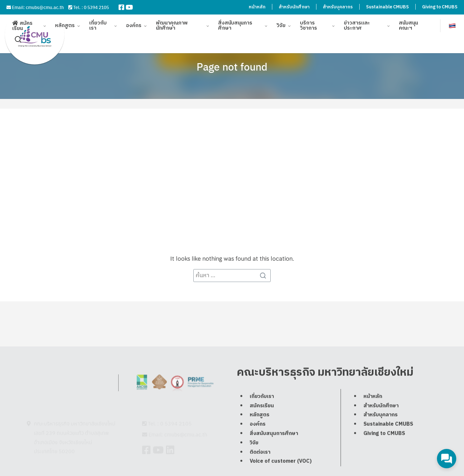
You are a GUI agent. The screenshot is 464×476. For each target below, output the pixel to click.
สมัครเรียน (22, 23)
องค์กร (134, 22)
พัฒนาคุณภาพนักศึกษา (172, 22)
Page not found (232, 66)
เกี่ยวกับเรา (98, 22)
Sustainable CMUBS (387, 7)
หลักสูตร (65, 22)
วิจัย (281, 22)
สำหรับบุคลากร (338, 7)
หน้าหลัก (257, 7)
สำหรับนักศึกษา (294, 7)
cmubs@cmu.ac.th (45, 7)
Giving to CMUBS (440, 7)
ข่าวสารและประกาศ (357, 22)
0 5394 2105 (96, 7)
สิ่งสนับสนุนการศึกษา (235, 22)
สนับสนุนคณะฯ (408, 22)
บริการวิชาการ (309, 22)
